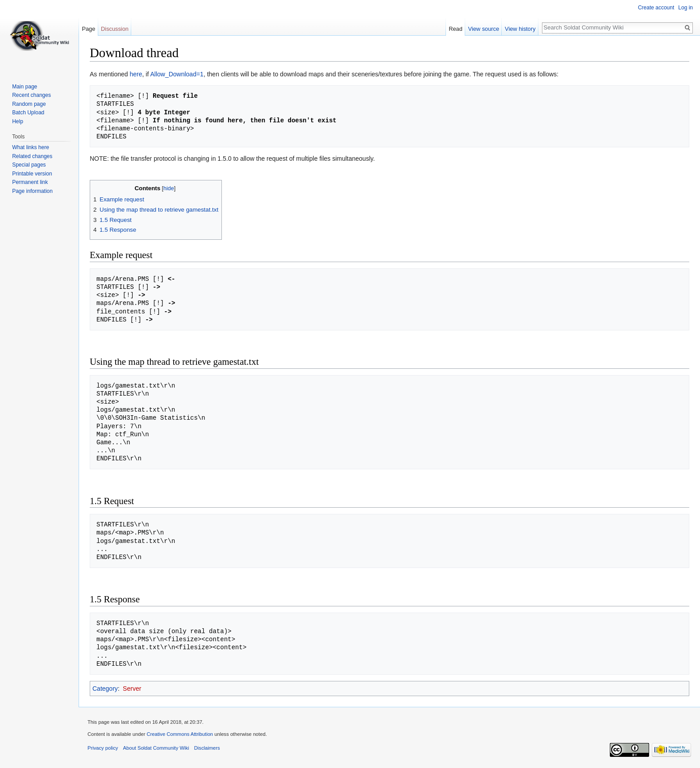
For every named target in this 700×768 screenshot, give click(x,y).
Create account (656, 8)
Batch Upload (28, 113)
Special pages (29, 165)
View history (520, 29)
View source (484, 29)
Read (456, 29)
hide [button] (169, 188)
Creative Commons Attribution (180, 734)
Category (105, 689)
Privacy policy (103, 748)
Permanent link (30, 182)
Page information (32, 191)
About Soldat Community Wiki (156, 748)
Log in (685, 8)
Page (88, 29)
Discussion (115, 29)
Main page (25, 87)
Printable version (32, 174)
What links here (31, 147)
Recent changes (31, 95)
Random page (29, 104)
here (136, 74)
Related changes (32, 156)
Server (132, 689)
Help (18, 121)
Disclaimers (207, 748)
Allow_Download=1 (177, 74)
